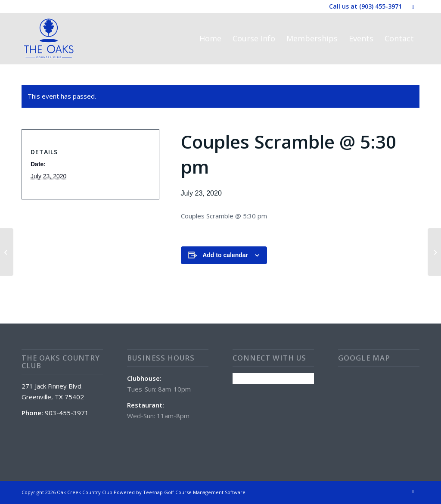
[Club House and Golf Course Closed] (434, 252)
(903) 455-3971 (380, 6)
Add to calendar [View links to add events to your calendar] (225, 255)
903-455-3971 (67, 413)
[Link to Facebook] (413, 6)
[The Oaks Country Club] (49, 38)
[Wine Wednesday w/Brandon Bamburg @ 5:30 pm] (7, 252)
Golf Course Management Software (205, 492)
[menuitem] (210, 38)
